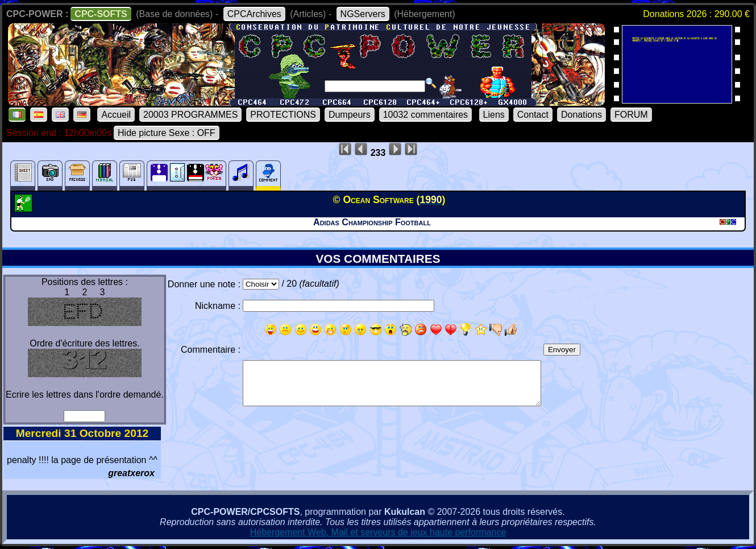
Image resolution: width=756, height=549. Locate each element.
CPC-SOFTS (101, 14)
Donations (581, 115)
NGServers (363, 14)
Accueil (116, 115)
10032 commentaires (425, 115)
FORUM (631, 115)
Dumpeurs (350, 115)
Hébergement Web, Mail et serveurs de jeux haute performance (378, 532)
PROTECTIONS (283, 115)
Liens (494, 115)
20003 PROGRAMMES (190, 115)
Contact (533, 115)
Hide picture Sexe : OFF (167, 133)
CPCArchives (254, 14)
